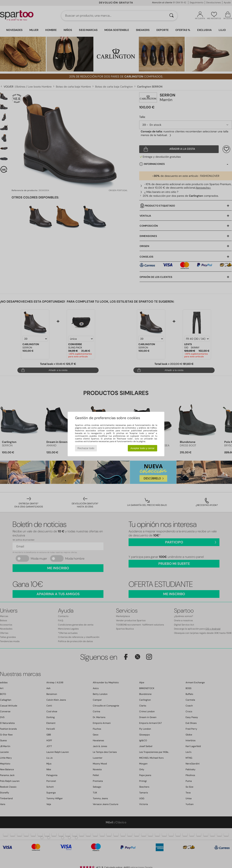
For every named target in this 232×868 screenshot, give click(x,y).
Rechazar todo (86, 448)
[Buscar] (171, 16)
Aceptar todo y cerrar (142, 448)
